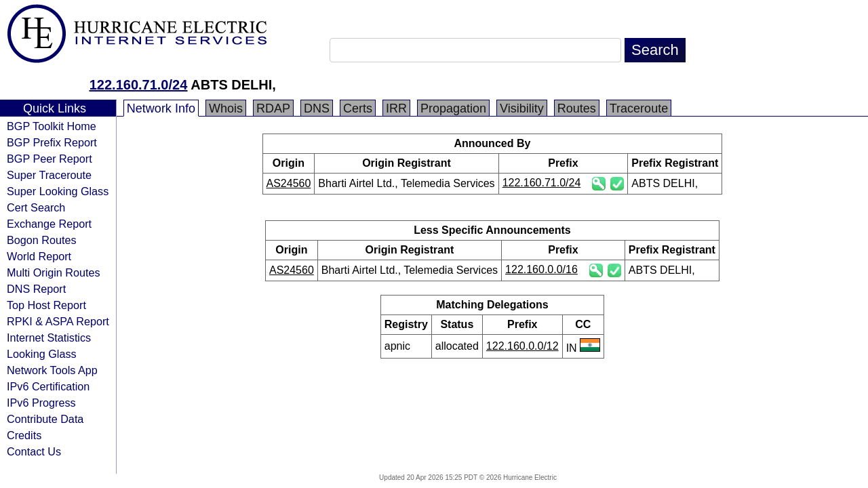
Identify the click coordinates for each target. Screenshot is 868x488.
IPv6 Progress (41, 403)
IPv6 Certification (48, 386)
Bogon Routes (42, 240)
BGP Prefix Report (52, 142)
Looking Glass (42, 354)
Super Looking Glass (58, 191)
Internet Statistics (49, 338)
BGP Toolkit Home (52, 126)
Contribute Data (45, 419)
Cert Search (36, 207)
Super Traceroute (49, 175)
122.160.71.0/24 (139, 85)
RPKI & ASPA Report (58, 321)
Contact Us (34, 451)
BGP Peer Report (50, 159)
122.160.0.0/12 (522, 346)
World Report (39, 256)
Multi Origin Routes (54, 272)
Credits (24, 435)
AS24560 (289, 183)
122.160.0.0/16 (541, 269)
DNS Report (36, 289)
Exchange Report (49, 224)
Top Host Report (46, 305)
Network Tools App (52, 370)
